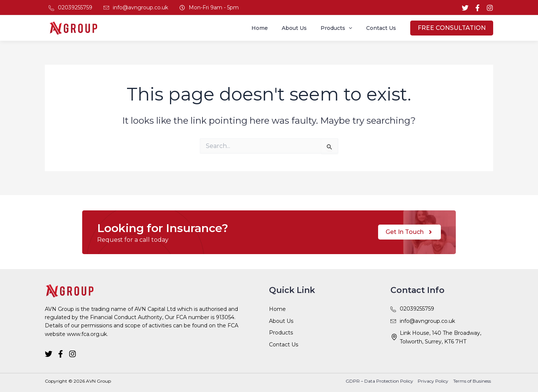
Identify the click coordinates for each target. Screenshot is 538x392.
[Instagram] (490, 8)
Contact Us (383, 28)
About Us (303, 28)
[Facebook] (477, 8)
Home (272, 28)
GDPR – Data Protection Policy (382, 381)
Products (341, 28)
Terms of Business (472, 381)
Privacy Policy (435, 381)
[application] (354, 28)
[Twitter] (465, 8)
